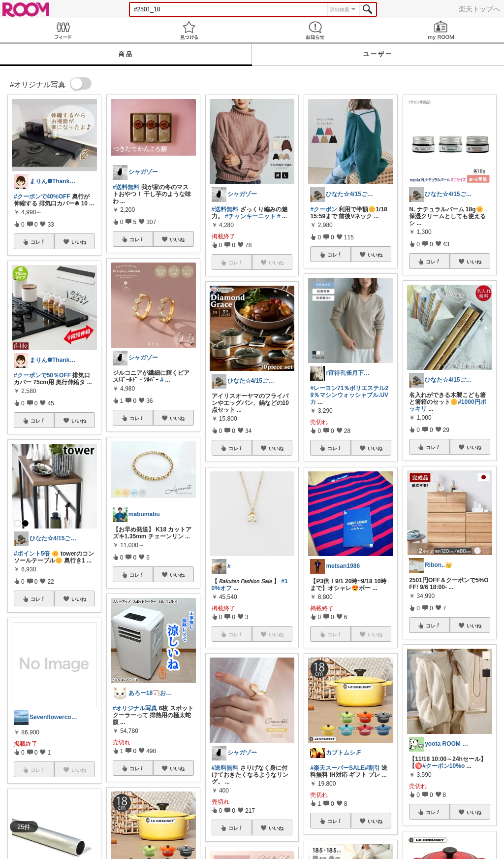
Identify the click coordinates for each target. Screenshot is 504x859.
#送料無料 (126, 187)
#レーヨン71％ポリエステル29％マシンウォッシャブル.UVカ (349, 395)
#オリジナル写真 (135, 708)
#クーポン (324, 209)
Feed (63, 30)
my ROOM (441, 30)
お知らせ (315, 30)
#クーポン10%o (443, 766)
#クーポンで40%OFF (42, 197)
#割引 (372, 768)
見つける (189, 30)
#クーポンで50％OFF (42, 375)
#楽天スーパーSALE (337, 768)
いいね (79, 242)
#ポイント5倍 (32, 554)
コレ (38, 242)
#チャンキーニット (250, 216)
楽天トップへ (479, 9)
